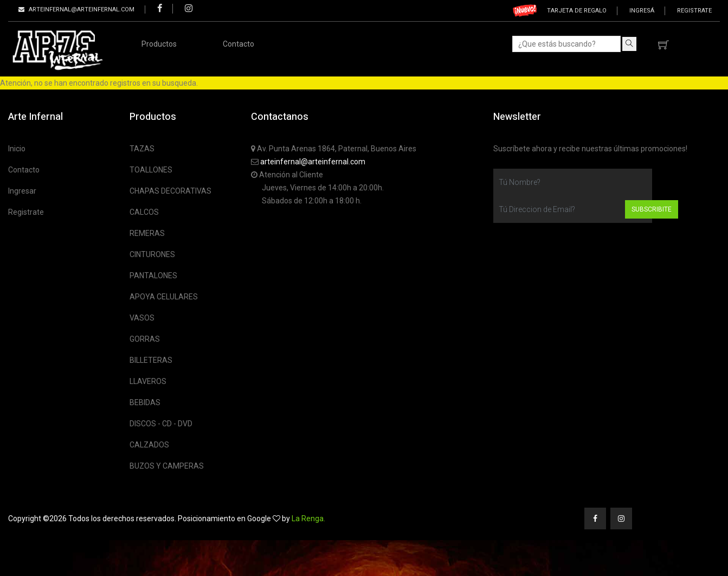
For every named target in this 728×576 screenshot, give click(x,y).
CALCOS (144, 212)
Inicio (17, 149)
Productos (159, 44)
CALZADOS (149, 445)
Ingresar (22, 191)
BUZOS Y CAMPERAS (167, 466)
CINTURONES (152, 254)
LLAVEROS (148, 381)
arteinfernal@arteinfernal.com (313, 162)
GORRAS (145, 339)
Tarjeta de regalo (577, 11)
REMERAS (147, 233)
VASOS (142, 318)
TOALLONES (151, 170)
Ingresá (642, 11)
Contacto (239, 44)
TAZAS (142, 149)
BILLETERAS (151, 360)
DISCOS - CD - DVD (161, 424)
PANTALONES (153, 276)
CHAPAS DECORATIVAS (170, 191)
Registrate (694, 11)
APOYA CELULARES (164, 297)
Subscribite (652, 209)
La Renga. (308, 519)
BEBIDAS (145, 402)
